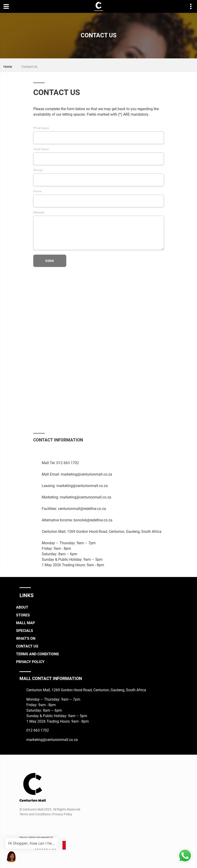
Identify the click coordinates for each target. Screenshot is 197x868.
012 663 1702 (68, 463)
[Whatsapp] (57, 451)
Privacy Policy (30, 662)
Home (8, 67)
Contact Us (27, 646)
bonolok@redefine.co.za (93, 520)
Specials (25, 631)
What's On (26, 638)
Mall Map (25, 623)
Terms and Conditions (37, 654)
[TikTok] (50, 451)
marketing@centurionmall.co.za (86, 474)
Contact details (188, 7)
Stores (23, 615)
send (50, 261)
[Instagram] (43, 451)
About (22, 607)
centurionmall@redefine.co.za (82, 509)
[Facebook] (35, 451)
